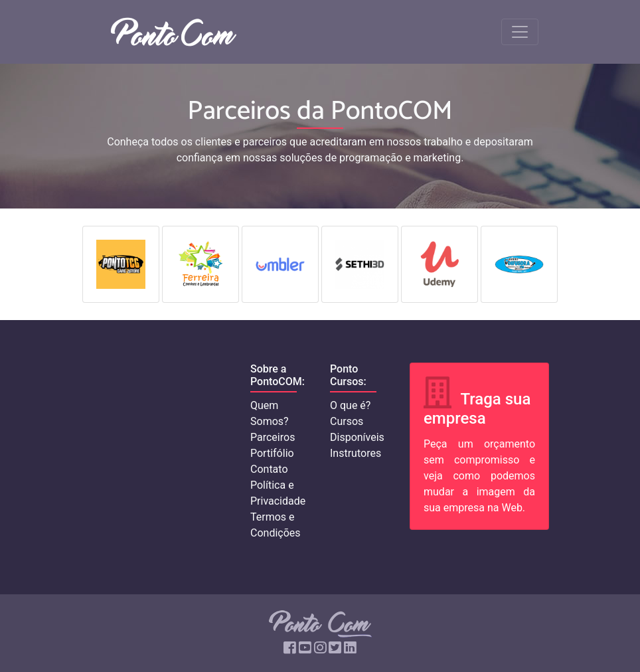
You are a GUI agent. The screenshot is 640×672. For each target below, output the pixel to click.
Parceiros (273, 437)
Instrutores (356, 453)
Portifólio (272, 453)
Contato (269, 469)
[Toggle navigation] (520, 32)
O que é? (350, 405)
